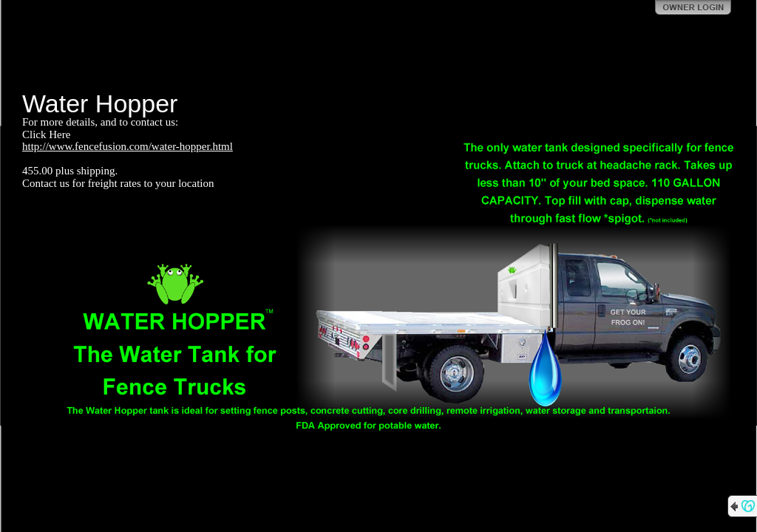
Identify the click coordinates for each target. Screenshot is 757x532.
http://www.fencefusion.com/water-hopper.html (128, 146)
